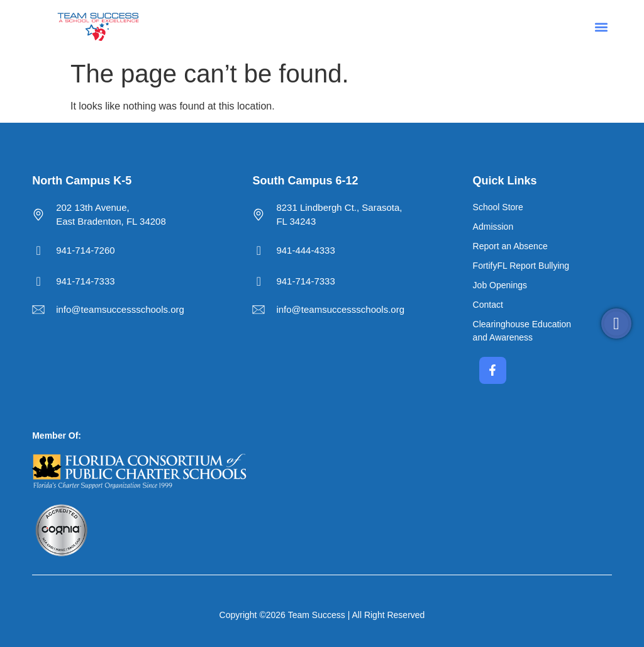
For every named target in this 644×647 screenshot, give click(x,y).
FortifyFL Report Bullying (521, 266)
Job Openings (500, 285)
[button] (602, 27)
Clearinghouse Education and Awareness (522, 331)
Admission (493, 227)
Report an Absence (510, 246)
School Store (498, 207)
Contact (488, 305)
